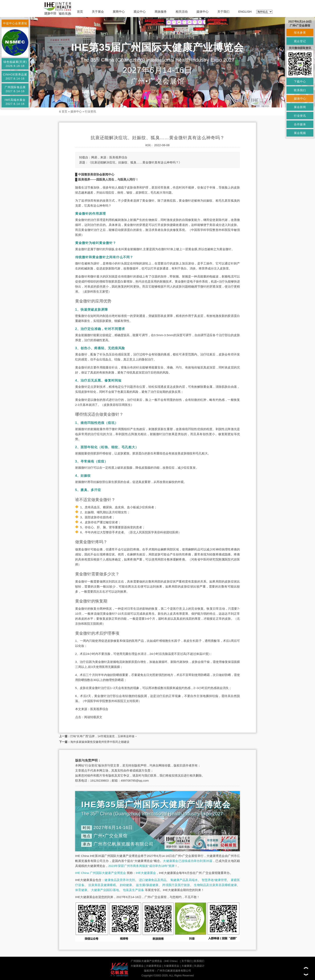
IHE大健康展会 (146, 873)
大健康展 (187, 966)
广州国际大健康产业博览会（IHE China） (155, 961)
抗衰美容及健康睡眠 (102, 885)
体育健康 (81, 890)
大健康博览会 (154, 966)
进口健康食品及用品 (153, 880)
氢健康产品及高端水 (184, 880)
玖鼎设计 (199, 966)
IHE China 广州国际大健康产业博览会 (101, 873)
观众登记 (300, 41)
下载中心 (300, 82)
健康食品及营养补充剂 (120, 880)
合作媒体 (300, 124)
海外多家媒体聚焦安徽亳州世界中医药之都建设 (100, 742)
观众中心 (140, 12)
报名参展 (300, 33)
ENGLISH (245, 12)
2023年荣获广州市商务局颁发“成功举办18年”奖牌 (141, 866)
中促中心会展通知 (15, 23)
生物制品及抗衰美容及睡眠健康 (215, 885)
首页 (80, 12)
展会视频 (300, 133)
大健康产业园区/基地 (105, 890)
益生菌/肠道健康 (147, 885)
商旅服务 (161, 12)
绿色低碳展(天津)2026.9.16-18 (15, 64)
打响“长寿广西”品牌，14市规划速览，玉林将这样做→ (104, 736)
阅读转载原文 (93, 717)
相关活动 (182, 12)
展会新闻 (300, 107)
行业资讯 (90, 111)
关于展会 (98, 12)
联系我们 (199, 961)
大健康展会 (137, 966)
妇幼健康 (126, 885)
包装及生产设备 (133, 890)
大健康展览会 (171, 966)
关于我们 (223, 12)
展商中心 (119, 12)
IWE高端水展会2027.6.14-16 (15, 102)
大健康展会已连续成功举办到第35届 (188, 861)
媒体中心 (202, 12)
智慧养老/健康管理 (214, 880)
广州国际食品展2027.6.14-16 (15, 89)
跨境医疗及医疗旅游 (176, 885)
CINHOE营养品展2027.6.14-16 (15, 77)
